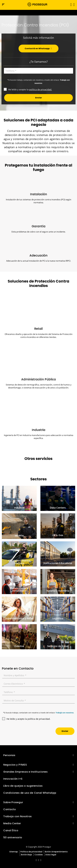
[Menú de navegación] (3, 4)
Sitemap (14, 852)
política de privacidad (40, 89)
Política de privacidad (31, 852)
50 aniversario (13, 837)
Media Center (12, 823)
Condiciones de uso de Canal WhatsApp (30, 793)
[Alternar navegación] (70, 4)
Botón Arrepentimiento (56, 852)
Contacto (10, 809)
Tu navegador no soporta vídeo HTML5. (38, 13)
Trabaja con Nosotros (17, 816)
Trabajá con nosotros (65, 713)
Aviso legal (51, 855)
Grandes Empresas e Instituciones (25, 772)
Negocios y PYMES (15, 765)
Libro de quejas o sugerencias (23, 786)
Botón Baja (26, 855)
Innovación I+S (13, 779)
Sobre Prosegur (13, 802)
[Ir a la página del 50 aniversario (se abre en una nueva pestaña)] (38, 13)
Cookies (39, 855)
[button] (74, 4)
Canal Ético (11, 830)
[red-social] (36, 860)
